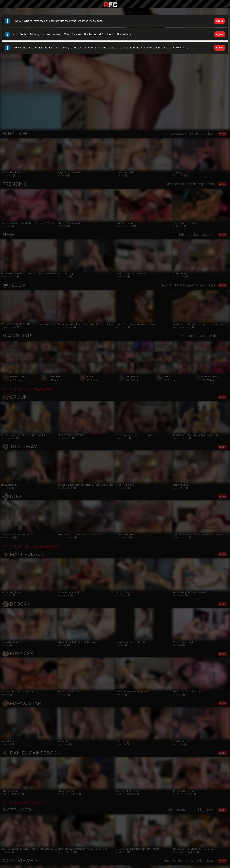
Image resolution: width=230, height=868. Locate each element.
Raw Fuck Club (111, 4)
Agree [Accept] (220, 21)
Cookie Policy (180, 48)
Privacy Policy (77, 21)
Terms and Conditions (101, 34)
